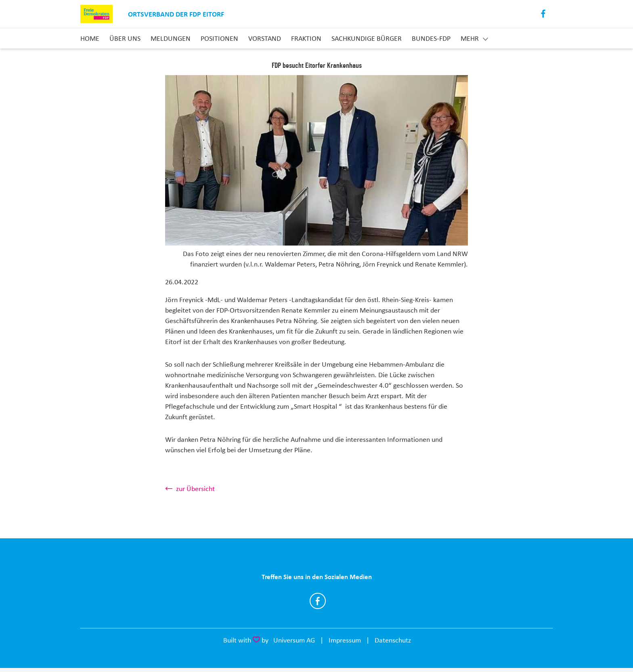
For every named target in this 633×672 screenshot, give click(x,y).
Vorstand (265, 38)
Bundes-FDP (431, 38)
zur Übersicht (195, 489)
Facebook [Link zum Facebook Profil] (544, 14)
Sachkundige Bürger (367, 38)
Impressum (345, 640)
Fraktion (306, 38)
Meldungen (171, 38)
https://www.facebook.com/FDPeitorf (318, 601)
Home (90, 38)
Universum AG (294, 640)
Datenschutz (393, 640)
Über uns (125, 38)
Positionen (219, 38)
